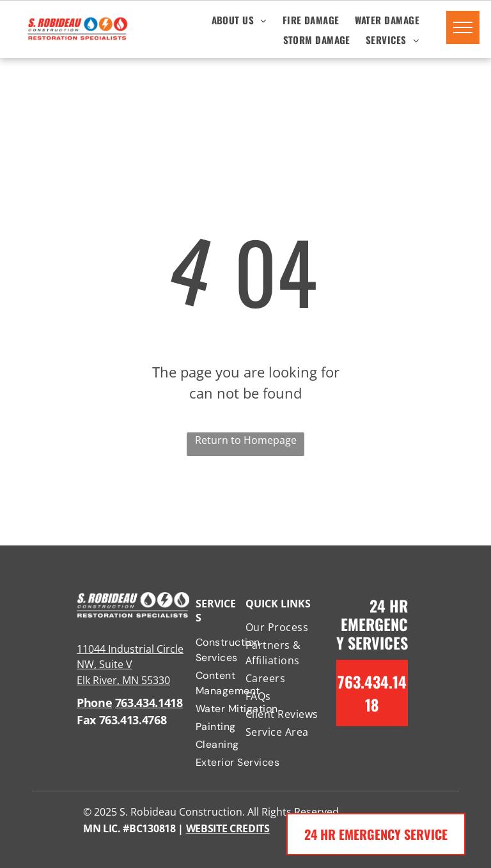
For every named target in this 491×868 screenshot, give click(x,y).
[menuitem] (239, 19)
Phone (94, 703)
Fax (86, 720)
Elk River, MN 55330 (123, 680)
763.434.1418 (149, 703)
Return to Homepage (246, 440)
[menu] (463, 27)
